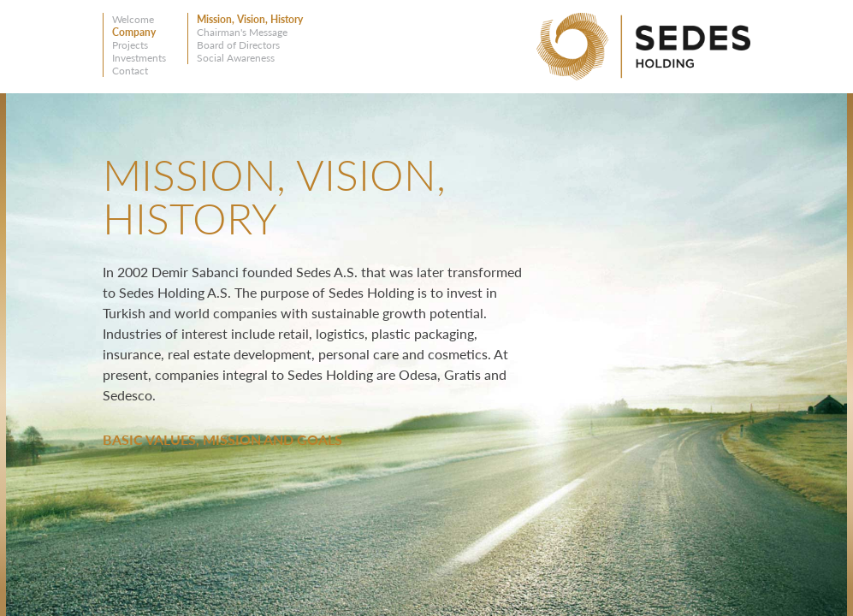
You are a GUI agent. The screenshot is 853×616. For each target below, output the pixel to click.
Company (134, 32)
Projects (130, 45)
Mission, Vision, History (250, 19)
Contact (130, 71)
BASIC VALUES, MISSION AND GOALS (222, 439)
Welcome (133, 19)
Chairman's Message (242, 32)
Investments (139, 58)
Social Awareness (236, 58)
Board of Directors (238, 45)
